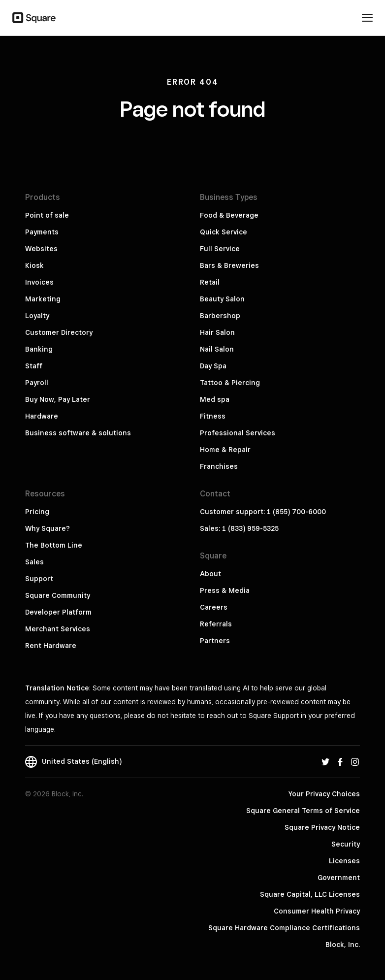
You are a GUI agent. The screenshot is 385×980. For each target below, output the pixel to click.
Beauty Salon (222, 299)
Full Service (220, 249)
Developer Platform (58, 612)
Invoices (39, 282)
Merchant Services (58, 629)
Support (39, 579)
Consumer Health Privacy (317, 911)
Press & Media (225, 590)
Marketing (43, 299)
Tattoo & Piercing (230, 383)
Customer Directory (59, 332)
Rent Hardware (51, 646)
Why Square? (48, 528)
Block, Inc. (343, 945)
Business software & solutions (78, 433)
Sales (34, 562)
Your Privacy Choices (324, 794)
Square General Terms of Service (303, 811)
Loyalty (37, 316)
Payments (42, 232)
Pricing (37, 512)
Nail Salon (217, 349)
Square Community (58, 595)
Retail (210, 282)
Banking (39, 349)
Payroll (37, 383)
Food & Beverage (229, 215)
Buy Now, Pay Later (58, 399)
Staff (34, 366)
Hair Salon (217, 332)
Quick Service (224, 232)
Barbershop (220, 316)
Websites (41, 249)
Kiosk (34, 265)
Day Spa (213, 366)
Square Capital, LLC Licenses (310, 894)
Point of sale (47, 215)
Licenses (344, 861)
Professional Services (238, 433)
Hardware (42, 416)
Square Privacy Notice (322, 827)
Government (339, 878)
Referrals (216, 624)
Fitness (213, 416)
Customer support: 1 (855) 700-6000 (263, 512)
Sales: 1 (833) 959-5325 (239, 528)
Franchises (219, 466)
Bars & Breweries (229, 265)
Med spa (215, 399)
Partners (215, 641)
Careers (214, 607)
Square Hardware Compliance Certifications (284, 928)
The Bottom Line (54, 545)
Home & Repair (225, 450)
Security (346, 844)
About (210, 574)
